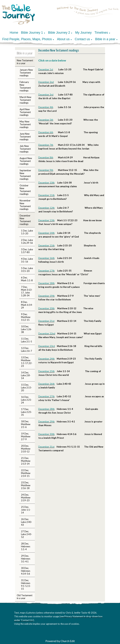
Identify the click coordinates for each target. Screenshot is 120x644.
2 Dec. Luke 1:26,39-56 (27, 241)
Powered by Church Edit (60, 641)
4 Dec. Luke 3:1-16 (27, 260)
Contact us (82, 39)
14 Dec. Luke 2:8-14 (26, 375)
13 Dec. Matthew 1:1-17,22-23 (27, 362)
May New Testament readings (25, 124)
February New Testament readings (25, 86)
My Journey (84, 33)
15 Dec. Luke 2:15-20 (27, 388)
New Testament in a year (25, 62)
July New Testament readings (25, 149)
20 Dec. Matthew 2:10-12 (26, 449)
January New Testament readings (26, 73)
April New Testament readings (25, 112)
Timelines (101, 33)
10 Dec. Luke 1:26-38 (27, 329)
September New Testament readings (25, 175)
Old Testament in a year (25, 597)
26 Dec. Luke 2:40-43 (27, 522)
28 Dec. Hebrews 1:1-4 (26, 546)
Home (14, 33)
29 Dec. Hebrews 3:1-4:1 (26, 559)
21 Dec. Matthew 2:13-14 (26, 461)
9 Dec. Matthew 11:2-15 (26, 317)
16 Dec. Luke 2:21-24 (27, 400)
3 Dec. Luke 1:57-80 (27, 251)
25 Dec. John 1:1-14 (26, 510)
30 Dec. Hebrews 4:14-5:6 (26, 571)
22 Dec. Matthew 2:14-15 (26, 473)
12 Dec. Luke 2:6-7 (27, 349)
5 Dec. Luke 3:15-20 (27, 270)
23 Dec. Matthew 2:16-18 (26, 485)
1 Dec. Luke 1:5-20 (27, 232)
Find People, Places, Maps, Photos (27, 39)
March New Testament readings (25, 100)
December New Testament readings (25, 220)
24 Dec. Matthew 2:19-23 (26, 498)
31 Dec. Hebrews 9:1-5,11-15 (26, 584)
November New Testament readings (25, 205)
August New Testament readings (26, 161)
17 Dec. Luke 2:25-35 (27, 412)
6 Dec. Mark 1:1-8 (27, 279)
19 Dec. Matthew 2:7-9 (26, 436)
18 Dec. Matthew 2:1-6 (26, 424)
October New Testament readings (25, 190)
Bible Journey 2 (59, 33)
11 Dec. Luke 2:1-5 (27, 340)
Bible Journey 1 (32, 33)
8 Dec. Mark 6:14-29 (27, 305)
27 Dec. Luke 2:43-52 (27, 534)
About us (63, 39)
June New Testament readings (25, 137)
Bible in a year (105, 39)
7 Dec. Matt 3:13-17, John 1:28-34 (27, 291)
